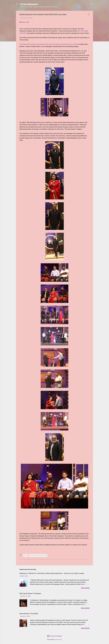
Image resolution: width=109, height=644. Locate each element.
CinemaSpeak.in (29, 4)
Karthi (26, 555)
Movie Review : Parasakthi (29, 614)
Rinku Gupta (25, 22)
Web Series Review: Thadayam (30, 593)
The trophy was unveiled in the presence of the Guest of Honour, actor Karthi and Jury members (49, 44)
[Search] (92, 5)
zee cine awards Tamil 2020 (38, 555)
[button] (88, 15)
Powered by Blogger (55, 636)
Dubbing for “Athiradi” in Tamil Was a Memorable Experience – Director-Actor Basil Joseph (52, 573)
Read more (85, 588)
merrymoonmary (58, 640)
